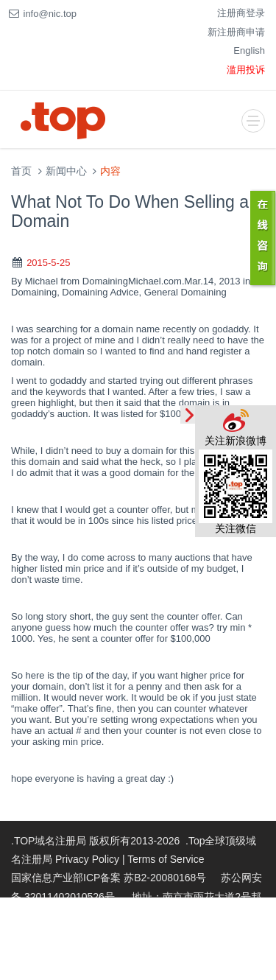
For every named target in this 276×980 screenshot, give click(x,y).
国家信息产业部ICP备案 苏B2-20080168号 (109, 878)
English (249, 50)
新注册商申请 (236, 32)
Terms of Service (166, 859)
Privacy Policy (87, 859)
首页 (21, 171)
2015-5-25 (48, 263)
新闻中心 (66, 171)
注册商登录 (241, 13)
